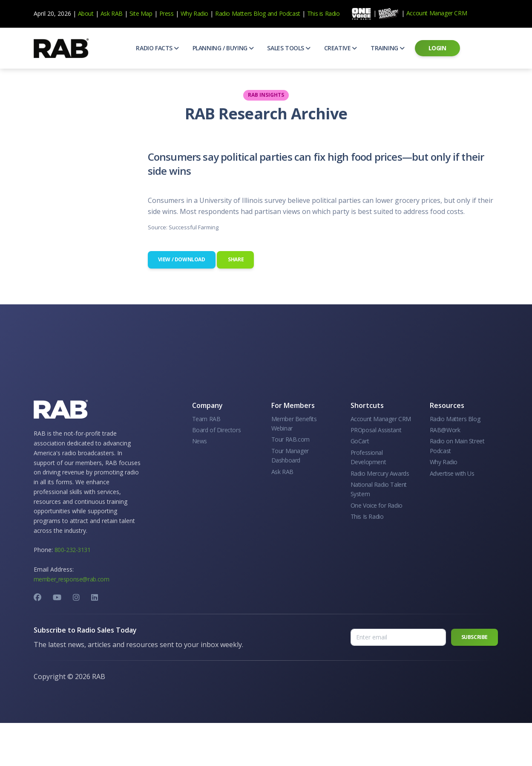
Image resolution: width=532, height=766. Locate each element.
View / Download (182, 259)
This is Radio (324, 13)
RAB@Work (445, 430)
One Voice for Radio (377, 505)
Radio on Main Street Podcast (457, 446)
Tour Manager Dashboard (290, 455)
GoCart (360, 441)
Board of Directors (217, 430)
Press (167, 13)
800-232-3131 (73, 550)
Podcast (290, 13)
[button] (157, 48)
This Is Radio (367, 516)
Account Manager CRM (437, 13)
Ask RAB (112, 13)
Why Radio (194, 13)
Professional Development (368, 457)
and (272, 13)
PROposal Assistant (376, 430)
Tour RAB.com (290, 439)
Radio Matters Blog (240, 13)
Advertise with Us (452, 473)
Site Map (141, 13)
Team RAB (206, 419)
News (200, 441)
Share (236, 259)
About (86, 13)
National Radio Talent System (379, 489)
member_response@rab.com (72, 579)
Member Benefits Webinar (294, 423)
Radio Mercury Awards (380, 473)
